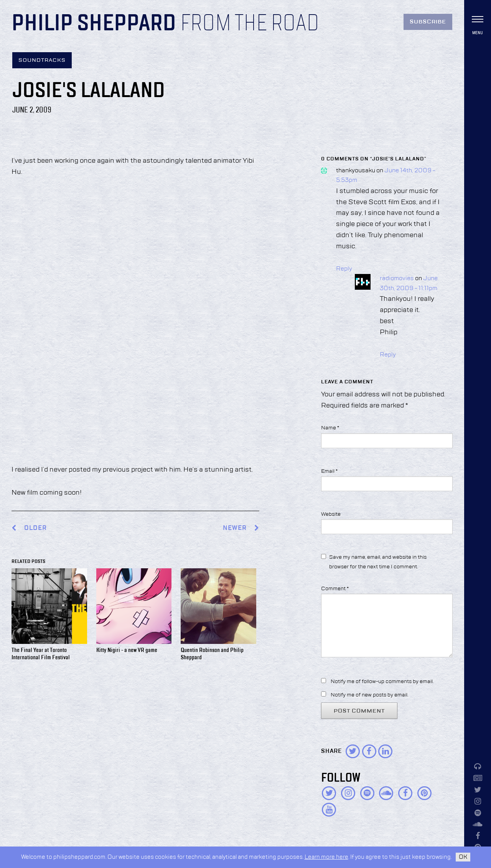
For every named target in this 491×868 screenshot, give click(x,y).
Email (329, 471)
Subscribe (428, 22)
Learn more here (326, 857)
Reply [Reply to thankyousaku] (344, 269)
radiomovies (397, 279)
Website (331, 514)
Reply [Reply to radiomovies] (388, 355)
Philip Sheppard (94, 24)
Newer (241, 528)
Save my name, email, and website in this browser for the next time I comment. (378, 562)
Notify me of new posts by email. (369, 695)
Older (35, 528)
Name (330, 428)
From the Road (250, 24)
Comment (335, 589)
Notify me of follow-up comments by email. (382, 682)
